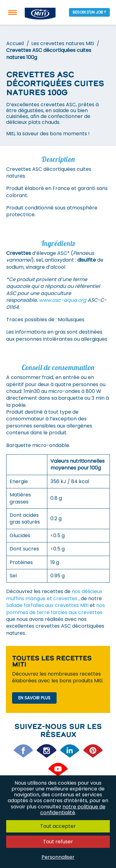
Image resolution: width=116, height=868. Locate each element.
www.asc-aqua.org (63, 300)
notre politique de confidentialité (73, 810)
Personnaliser (58, 857)
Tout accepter (58, 826)
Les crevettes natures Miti (63, 43)
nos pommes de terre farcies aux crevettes (56, 609)
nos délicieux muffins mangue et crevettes (54, 595)
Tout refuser (58, 842)
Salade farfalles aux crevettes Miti (48, 605)
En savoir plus (34, 698)
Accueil (15, 43)
